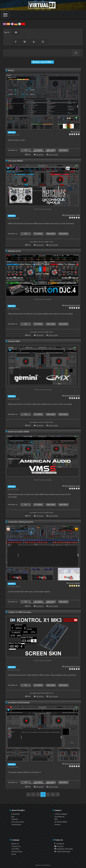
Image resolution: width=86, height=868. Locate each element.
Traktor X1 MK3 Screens (20, 612)
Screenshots (16, 825)
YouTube (59, 846)
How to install (53, 155)
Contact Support (61, 814)
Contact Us (16, 846)
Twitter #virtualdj (62, 852)
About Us (15, 844)
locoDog (77, 132)
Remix (11, 70)
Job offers (15, 849)
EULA (14, 854)
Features (15, 819)
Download (15, 814)
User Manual (59, 817)
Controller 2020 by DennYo (21, 522)
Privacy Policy (17, 852)
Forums (57, 825)
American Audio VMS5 (19, 432)
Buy (13, 817)
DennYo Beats (74, 583)
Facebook (59, 844)
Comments (40, 155)
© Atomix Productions (43, 865)
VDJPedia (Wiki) (61, 822)
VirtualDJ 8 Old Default (19, 703)
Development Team (72, 215)
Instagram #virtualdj (63, 849)
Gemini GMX (14, 341)
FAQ (56, 819)
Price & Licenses (18, 822)
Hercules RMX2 (15, 161)
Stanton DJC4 (14, 251)
